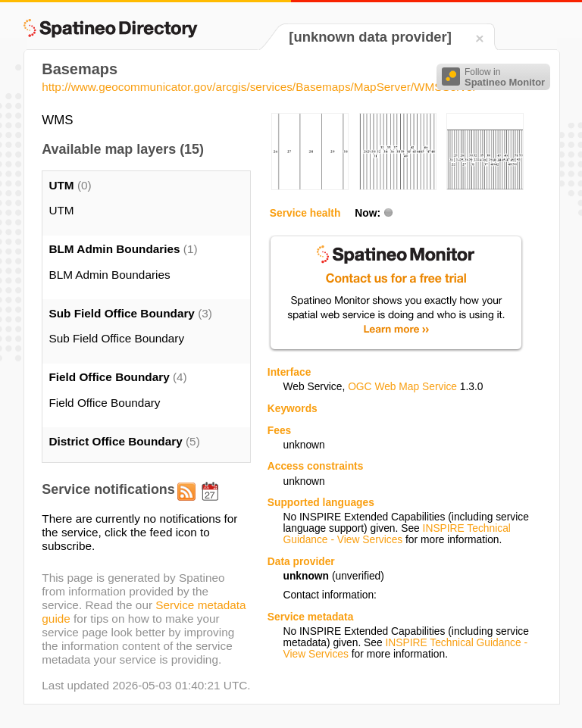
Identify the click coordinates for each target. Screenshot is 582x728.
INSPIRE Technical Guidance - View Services (396, 534)
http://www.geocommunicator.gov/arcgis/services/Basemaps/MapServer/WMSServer (259, 87)
